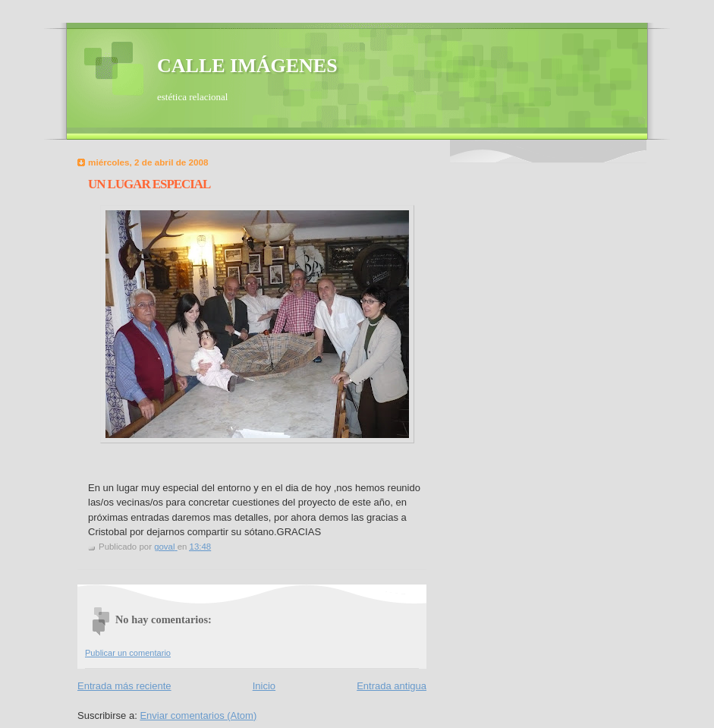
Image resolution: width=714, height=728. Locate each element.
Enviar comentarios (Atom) (198, 715)
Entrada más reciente (124, 686)
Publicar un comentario (128, 653)
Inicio (264, 686)
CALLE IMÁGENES (247, 66)
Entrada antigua (392, 686)
